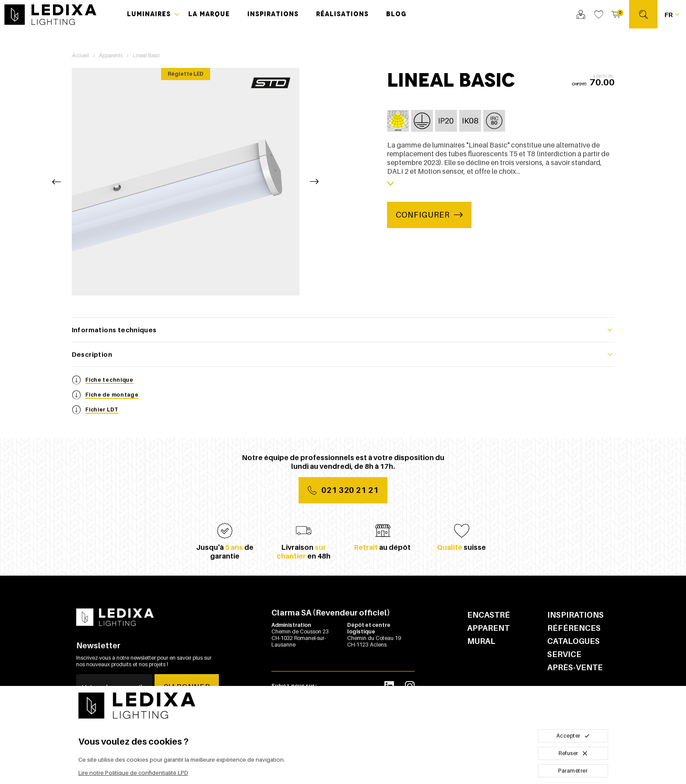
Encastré (489, 615)
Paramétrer (573, 771)
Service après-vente (575, 661)
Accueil (80, 55)
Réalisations (342, 14)
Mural (481, 641)
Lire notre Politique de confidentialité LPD (133, 773)
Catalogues (573, 641)
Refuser (573, 753)
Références (574, 628)
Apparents (111, 55)
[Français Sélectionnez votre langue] (672, 14)
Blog (396, 14)
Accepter (573, 736)
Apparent (488, 628)
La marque (209, 14)
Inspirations (273, 14)
